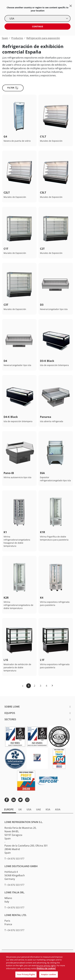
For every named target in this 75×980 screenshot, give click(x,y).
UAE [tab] (38, 809)
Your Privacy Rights (26, 974)
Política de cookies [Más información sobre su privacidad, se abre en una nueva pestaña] (46, 968)
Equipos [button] (10, 713)
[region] (37, 966)
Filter (13, 88)
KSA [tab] (48, 809)
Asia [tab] (58, 809)
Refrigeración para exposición (43, 38)
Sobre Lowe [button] (12, 707)
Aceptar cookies (49, 974)
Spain (5, 38)
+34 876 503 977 (15, 859)
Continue (38, 26)
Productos (17, 38)
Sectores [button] (10, 719)
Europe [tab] (9, 809)
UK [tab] (20, 809)
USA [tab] (29, 809)
